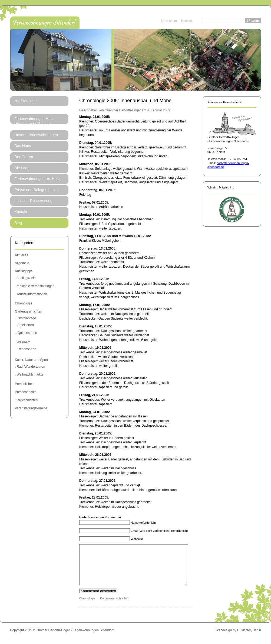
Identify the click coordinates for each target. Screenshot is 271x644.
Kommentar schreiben (115, 606)
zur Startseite (25, 101)
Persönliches (24, 384)
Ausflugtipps (24, 271)
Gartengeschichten (29, 311)
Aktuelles (22, 255)
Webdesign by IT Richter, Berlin (238, 638)
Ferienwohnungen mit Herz (37, 179)
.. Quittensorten (26, 333)
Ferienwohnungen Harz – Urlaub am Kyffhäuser (36, 121)
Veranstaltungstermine (31, 408)
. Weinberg (23, 342)
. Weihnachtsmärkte (29, 374)
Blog (18, 223)
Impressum (169, 21)
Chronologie (24, 303)
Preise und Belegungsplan (36, 190)
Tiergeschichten (26, 400)
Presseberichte (26, 392)
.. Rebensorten (26, 349)
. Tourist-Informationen (31, 294)
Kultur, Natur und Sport (31, 360)
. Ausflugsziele (25, 278)
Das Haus (23, 146)
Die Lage (22, 168)
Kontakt (187, 21)
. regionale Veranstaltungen (35, 286)
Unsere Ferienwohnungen (36, 135)
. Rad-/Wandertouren (30, 367)
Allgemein (22, 263)
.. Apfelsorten (24, 325)
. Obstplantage (25, 318)
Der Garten (24, 157)
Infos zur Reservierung (33, 201)
